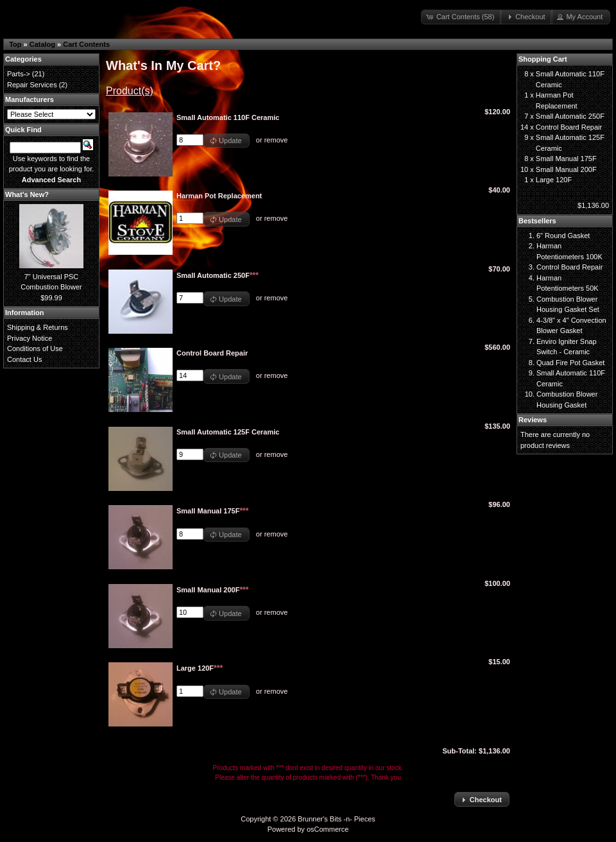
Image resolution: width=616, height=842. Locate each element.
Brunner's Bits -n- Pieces (337, 819)
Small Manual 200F (566, 169)
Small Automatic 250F (570, 116)
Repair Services (32, 85)
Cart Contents (86, 44)
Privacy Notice (30, 338)
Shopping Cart (543, 59)
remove (276, 140)
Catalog (42, 44)
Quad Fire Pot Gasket (570, 363)
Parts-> (19, 74)
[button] (462, 17)
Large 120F (554, 180)
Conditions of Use (35, 348)
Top (15, 44)
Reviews (533, 420)
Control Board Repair (569, 127)
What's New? (27, 194)
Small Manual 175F (566, 159)
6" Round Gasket (563, 236)
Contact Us (24, 359)
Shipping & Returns (38, 327)
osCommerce (328, 829)
